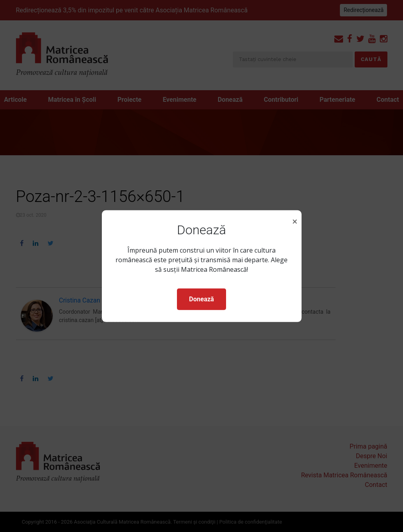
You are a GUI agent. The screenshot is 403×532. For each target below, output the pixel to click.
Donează (201, 299)
